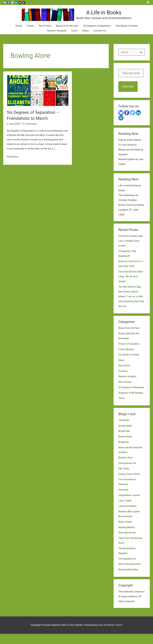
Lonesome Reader (128, 516)
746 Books (124, 430)
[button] (148, 2)
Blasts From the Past (67, 31)
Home (19, 31)
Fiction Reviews (127, 354)
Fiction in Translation (130, 349)
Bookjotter (124, 452)
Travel (74, 36)
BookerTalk (124, 441)
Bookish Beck (126, 447)
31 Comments (30, 129)
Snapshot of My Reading (132, 403)
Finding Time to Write (130, 484)
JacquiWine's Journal (130, 505)
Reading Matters (127, 537)
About (85, 36)
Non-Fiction (45, 31)
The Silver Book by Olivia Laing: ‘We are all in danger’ (132, 282)
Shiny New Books (128, 543)
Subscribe (128, 92)
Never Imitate (126, 532)
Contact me (100, 36)
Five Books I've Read (129, 360)
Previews (123, 376)
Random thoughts (57, 36)
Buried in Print (126, 468)
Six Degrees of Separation (97, 31)
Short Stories (125, 387)
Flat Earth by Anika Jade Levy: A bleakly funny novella (131, 246)
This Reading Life (128, 569)
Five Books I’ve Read (127, 31)
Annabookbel (125, 436)
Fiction (30, 31)
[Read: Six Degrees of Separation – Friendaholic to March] (38, 95)
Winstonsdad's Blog (129, 580)
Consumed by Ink (128, 473)
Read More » (14, 162)
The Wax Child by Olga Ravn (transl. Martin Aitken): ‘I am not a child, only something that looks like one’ (132, 302)
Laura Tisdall (125, 511)
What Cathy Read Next (130, 574)
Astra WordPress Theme (110, 635)
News (121, 365)
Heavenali (124, 500)
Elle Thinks (124, 479)
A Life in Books (114, 15)
